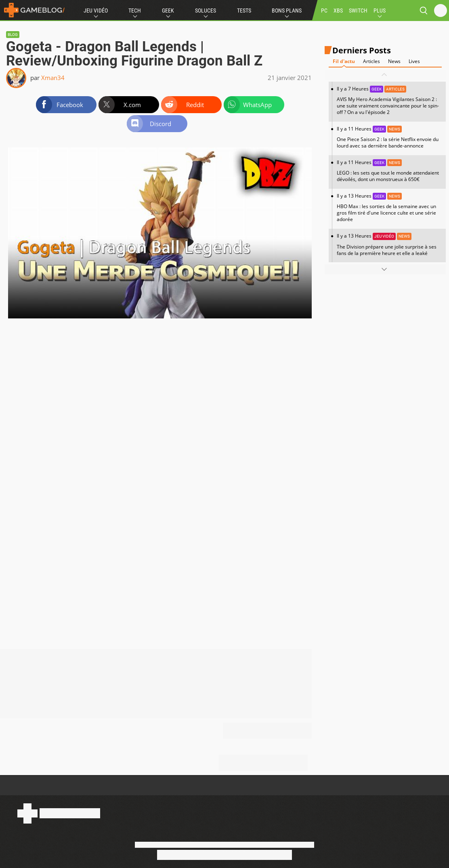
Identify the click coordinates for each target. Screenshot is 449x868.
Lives (414, 61)
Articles (371, 61)
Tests (244, 11)
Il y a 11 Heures (389, 137)
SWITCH (358, 11)
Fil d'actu (344, 61)
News (394, 61)
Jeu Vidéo (96, 11)
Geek (168, 11)
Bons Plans (287, 11)
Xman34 (53, 78)
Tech (135, 11)
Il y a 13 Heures (389, 208)
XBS (338, 11)
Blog (13, 35)
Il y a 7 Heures (389, 100)
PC (324, 11)
